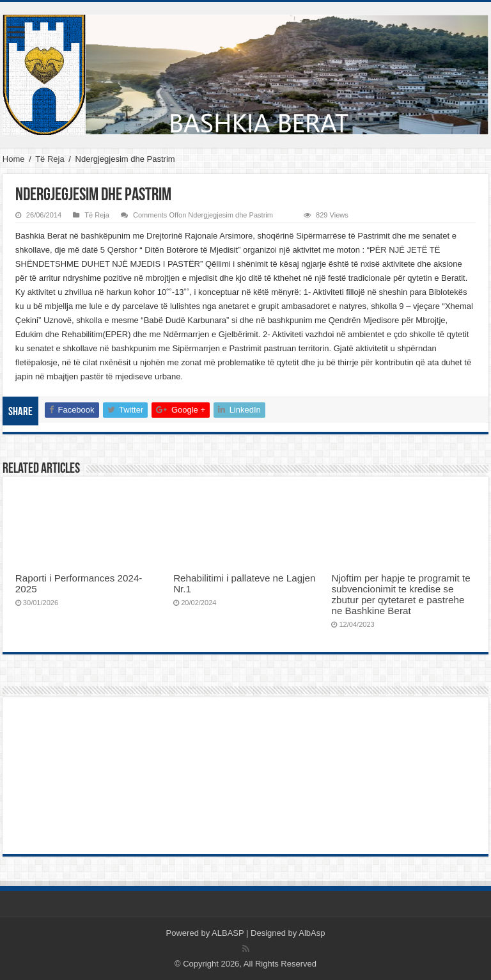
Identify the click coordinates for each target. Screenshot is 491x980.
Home (14, 159)
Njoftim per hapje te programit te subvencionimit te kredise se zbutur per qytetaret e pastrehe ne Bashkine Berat (401, 594)
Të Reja (50, 159)
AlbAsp (312, 933)
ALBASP (228, 933)
